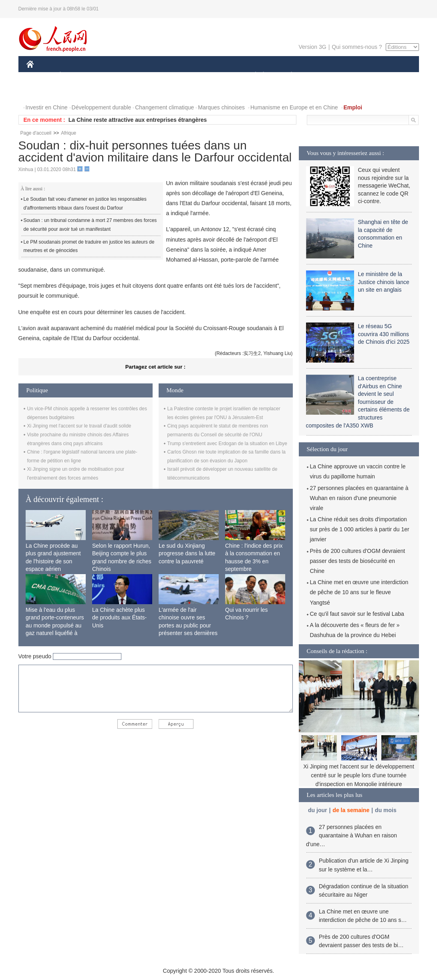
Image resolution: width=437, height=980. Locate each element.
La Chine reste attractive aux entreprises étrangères (138, 120)
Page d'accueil (36, 133)
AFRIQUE (145, 76)
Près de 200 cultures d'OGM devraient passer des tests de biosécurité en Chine (358, 561)
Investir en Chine (47, 107)
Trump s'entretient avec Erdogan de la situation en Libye (227, 444)
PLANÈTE (287, 76)
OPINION (391, 76)
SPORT (319, 76)
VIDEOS (75, 92)
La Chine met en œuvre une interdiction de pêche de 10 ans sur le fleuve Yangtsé (359, 592)
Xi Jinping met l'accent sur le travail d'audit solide (79, 426)
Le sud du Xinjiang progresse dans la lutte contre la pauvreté (187, 554)
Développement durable (102, 107)
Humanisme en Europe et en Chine (294, 107)
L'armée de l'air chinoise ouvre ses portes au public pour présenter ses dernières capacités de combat (188, 625)
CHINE (40, 76)
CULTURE (216, 76)
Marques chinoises (221, 107)
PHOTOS (43, 92)
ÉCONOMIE (75, 76)
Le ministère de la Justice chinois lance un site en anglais (384, 282)
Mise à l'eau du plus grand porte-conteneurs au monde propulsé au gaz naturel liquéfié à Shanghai (55, 625)
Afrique (68, 133)
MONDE (112, 76)
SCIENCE (180, 76)
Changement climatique (164, 107)
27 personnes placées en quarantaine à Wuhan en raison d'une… (351, 836)
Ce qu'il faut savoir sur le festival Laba (357, 614)
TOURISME (354, 76)
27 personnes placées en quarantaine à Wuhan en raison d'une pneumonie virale (359, 498)
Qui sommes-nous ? (357, 47)
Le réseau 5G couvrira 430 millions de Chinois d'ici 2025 (384, 334)
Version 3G (312, 47)
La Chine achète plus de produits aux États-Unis (119, 618)
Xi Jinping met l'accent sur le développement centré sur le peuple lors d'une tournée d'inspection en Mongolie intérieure (359, 775)
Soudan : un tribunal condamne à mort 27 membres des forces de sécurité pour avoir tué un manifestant (90, 225)
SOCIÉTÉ (252, 76)
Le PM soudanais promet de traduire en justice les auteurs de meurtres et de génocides (89, 246)
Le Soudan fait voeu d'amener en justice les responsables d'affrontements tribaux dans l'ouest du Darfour (85, 204)
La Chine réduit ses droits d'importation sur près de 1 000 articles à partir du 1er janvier (360, 529)
